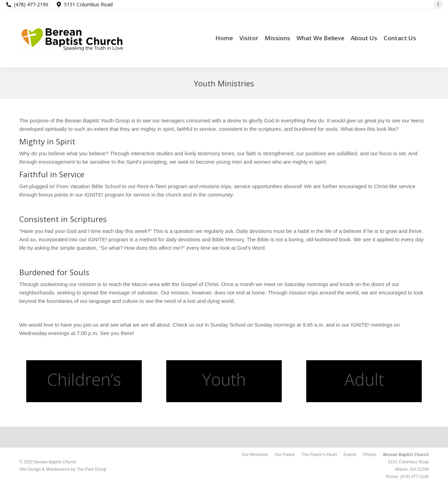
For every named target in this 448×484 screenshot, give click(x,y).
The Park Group (92, 469)
